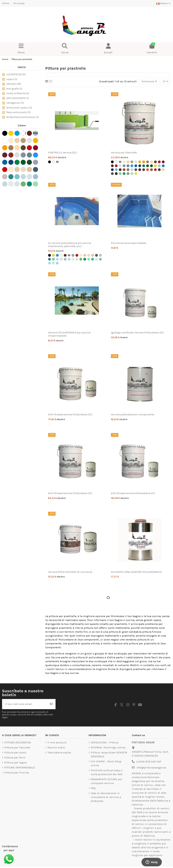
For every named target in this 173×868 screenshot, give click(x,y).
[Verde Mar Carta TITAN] (128, 174)
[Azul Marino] (140, 166)
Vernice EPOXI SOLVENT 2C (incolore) (70, 572)
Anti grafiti (14, 89)
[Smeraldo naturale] (85, 259)
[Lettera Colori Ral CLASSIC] (57, 162)
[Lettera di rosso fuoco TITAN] (155, 170)
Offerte (6, 3)
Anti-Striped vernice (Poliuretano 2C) (70, 414)
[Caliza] (93, 255)
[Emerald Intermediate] (89, 259)
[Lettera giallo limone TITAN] (155, 166)
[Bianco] (53, 162)
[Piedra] (85, 255)
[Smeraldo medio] (81, 259)
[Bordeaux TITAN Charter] (120, 170)
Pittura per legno (15, 762)
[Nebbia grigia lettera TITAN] (132, 170)
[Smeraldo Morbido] (93, 259)
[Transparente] (49, 345)
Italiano (164, 3)
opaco (12, 79)
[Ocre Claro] (81, 255)
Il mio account (57, 742)
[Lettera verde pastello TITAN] (132, 174)
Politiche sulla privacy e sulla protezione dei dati (107, 772)
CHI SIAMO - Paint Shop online (106, 763)
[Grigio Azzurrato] (128, 166)
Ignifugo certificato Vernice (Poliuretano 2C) (137, 333)
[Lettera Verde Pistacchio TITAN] (136, 174)
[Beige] (132, 162)
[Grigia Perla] (120, 166)
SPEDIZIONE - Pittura (105, 742)
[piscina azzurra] (57, 255)
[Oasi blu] (49, 259)
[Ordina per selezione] (149, 81)
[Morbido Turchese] (77, 259)
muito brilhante (18, 93)
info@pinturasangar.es (151, 768)
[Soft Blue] (61, 259)
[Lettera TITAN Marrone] (144, 170)
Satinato (14, 84)
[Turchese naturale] (53, 259)
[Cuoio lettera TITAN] (124, 170)
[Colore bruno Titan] (155, 162)
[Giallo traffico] (53, 255)
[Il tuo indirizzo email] (25, 704)
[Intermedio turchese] (69, 259)
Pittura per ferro (15, 757)
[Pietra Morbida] (100, 255)
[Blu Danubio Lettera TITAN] (116, 170)
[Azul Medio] (132, 166)
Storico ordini (56, 747)
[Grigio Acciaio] (124, 166)
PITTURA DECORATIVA (18, 742)
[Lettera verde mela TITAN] (124, 174)
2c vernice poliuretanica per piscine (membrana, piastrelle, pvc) (70, 245)
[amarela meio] (144, 162)
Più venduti (19, 3)
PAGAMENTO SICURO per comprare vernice (106, 781)
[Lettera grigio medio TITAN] (136, 170)
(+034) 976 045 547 (149, 762)
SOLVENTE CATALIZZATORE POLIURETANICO (136, 572)
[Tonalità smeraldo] (96, 259)
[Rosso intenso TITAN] (163, 162)
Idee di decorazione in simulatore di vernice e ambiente (106, 797)
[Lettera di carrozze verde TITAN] (116, 174)
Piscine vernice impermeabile (129, 243)
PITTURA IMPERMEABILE (20, 768)
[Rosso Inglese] (116, 166)
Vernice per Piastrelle (124, 153)
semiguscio (15, 103)
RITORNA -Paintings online (108, 747)
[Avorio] (124, 162)
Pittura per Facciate (17, 747)
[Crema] (128, 162)
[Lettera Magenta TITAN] (140, 170)
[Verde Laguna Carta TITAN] (120, 174)
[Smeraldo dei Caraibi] (49, 263)
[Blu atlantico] (96, 255)
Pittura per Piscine (17, 773)
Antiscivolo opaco (19, 108)
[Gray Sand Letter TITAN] (128, 170)
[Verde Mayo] (151, 166)
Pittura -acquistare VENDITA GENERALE (109, 754)
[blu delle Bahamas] (57, 263)
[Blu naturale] (65, 259)
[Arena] (89, 255)
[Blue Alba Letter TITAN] (159, 166)
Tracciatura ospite (59, 752)
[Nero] (49, 162)
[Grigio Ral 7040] (73, 255)
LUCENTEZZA (16, 74)
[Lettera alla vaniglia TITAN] (163, 170)
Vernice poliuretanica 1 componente (133, 414)
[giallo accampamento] (140, 162)
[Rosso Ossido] (65, 255)
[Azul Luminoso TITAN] (136, 166)
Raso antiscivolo (18, 112)
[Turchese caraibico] (53, 263)
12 (166, 81)
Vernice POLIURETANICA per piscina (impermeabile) (69, 334)
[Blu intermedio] (57, 259)
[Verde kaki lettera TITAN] (112, 174)
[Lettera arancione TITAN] (148, 170)
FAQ (93, 788)
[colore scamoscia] (148, 162)
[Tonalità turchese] (73, 259)
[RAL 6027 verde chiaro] (100, 259)
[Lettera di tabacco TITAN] (159, 170)
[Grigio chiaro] (136, 162)
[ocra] (151, 162)
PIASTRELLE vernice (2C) (63, 153)
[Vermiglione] (159, 162)
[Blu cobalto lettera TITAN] (112, 170)
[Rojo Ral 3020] (77, 255)
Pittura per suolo (15, 752)
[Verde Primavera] (144, 166)
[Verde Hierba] (148, 166)
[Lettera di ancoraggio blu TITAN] (163, 166)
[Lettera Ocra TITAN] (151, 170)
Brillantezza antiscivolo (23, 117)
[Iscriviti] (51, 704)
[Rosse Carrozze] (112, 166)
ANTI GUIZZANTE (18, 98)
